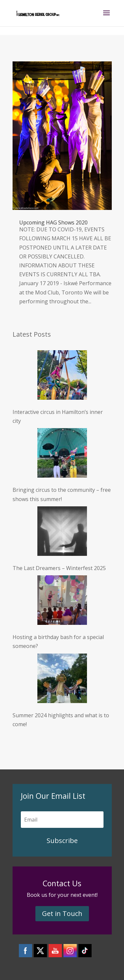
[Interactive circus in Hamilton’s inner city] (62, 376)
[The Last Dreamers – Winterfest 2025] (62, 532)
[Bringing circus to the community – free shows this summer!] (62, 454)
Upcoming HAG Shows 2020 (53, 222)
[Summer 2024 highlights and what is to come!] (62, 680)
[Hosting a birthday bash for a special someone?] (62, 601)
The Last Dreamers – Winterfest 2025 (59, 568)
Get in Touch (62, 913)
